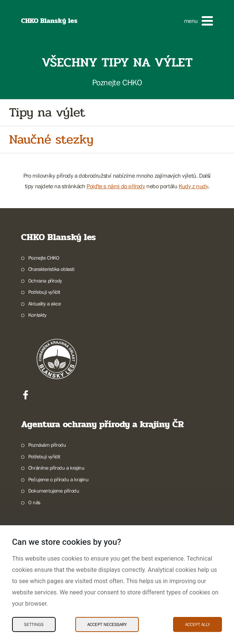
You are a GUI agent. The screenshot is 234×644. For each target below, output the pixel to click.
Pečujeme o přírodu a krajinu (58, 479)
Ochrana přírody (45, 281)
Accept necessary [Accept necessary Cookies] (107, 624)
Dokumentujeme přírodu (54, 491)
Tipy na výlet (47, 113)
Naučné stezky (51, 140)
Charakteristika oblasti (51, 269)
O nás (34, 502)
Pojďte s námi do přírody (116, 186)
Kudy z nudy (193, 186)
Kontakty (37, 315)
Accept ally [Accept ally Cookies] (198, 624)
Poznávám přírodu (47, 445)
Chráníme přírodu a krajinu (56, 468)
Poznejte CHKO (44, 258)
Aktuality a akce (45, 304)
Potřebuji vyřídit (44, 292)
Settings (34, 624)
